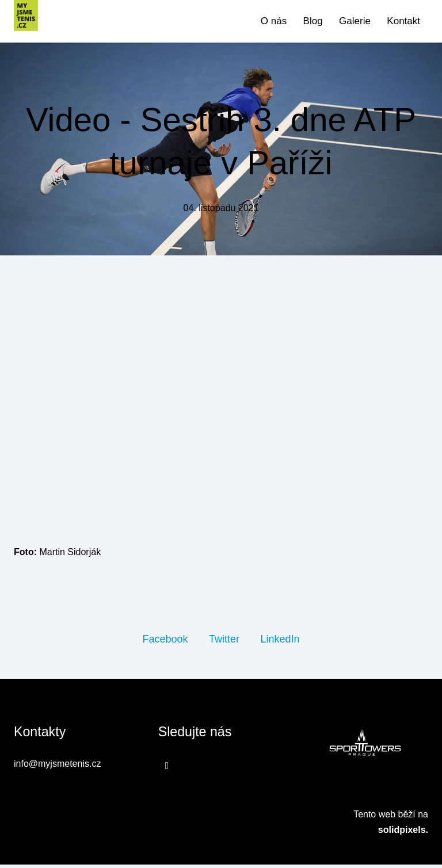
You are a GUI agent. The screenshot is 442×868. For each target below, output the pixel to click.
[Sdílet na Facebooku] (165, 642)
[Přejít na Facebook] (167, 769)
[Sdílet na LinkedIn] (280, 642)
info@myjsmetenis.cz (57, 768)
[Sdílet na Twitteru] (224, 642)
